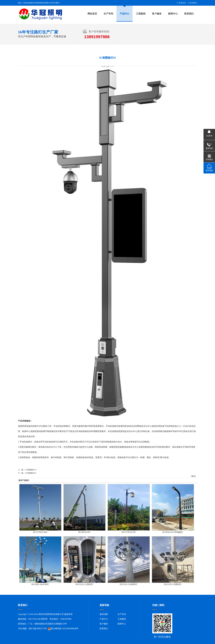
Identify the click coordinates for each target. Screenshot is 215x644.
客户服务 (157, 14)
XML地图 (22, 629)
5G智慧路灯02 (31, 473)
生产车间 (108, 14)
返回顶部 (104, 614)
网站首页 (92, 14)
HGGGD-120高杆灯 (129, 584)
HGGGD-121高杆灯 (84, 584)
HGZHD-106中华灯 (40, 584)
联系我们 (193, 3)
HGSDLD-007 (84, 532)
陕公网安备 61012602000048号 (63, 629)
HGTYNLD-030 (128, 532)
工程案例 (141, 14)
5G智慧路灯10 (31, 470)
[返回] (193, 476)
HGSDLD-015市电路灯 (173, 532)
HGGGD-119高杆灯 (173, 584)
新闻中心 (173, 14)
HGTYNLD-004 (40, 532)
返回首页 (182, 3)
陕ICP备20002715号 (38, 629)
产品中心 (125, 14)
